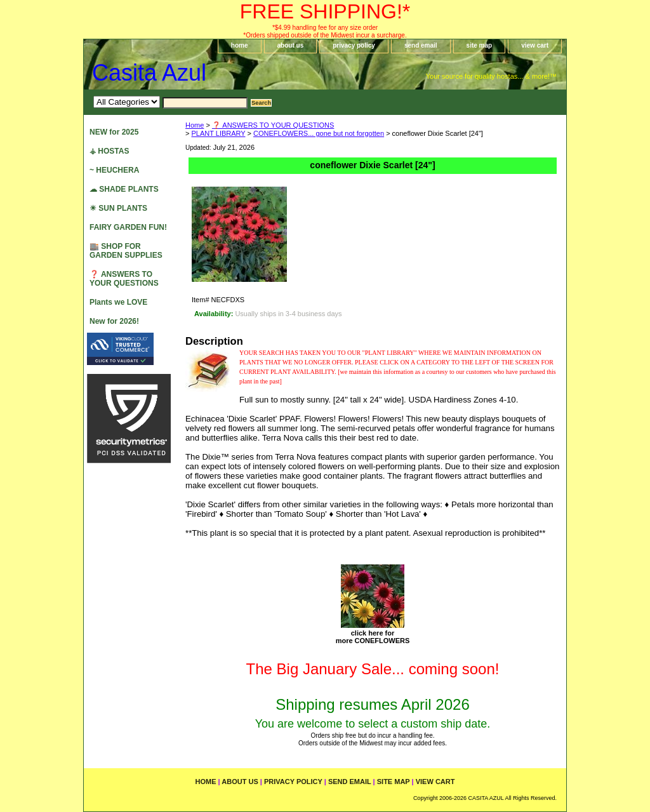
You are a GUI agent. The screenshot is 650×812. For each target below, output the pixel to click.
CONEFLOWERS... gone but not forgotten (319, 133)
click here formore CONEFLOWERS (373, 637)
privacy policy (354, 45)
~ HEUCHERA (114, 170)
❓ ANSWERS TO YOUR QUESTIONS (273, 125)
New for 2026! (114, 321)
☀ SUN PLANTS (118, 208)
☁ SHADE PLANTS (124, 189)
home (240, 45)
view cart (535, 45)
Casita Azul (149, 73)
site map (480, 45)
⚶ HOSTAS (109, 151)
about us (291, 45)
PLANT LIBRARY (218, 133)
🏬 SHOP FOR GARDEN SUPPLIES (126, 251)
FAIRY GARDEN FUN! (128, 227)
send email (421, 45)
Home (195, 125)
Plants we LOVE (118, 302)
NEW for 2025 (114, 132)
